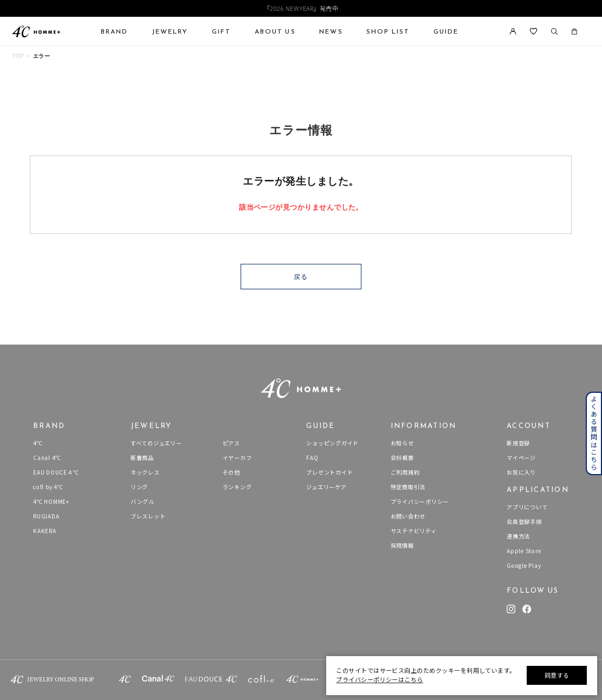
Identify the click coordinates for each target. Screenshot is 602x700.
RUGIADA (46, 516)
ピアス (231, 443)
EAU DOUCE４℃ (56, 472)
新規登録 (518, 443)
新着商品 (142, 458)
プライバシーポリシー (420, 501)
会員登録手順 (524, 521)
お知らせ (402, 443)
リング (139, 487)
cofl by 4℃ (48, 487)
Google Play (524, 565)
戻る (301, 277)
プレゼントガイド (329, 472)
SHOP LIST (388, 31)
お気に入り (521, 472)
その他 (231, 472)
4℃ (38, 443)
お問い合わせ (408, 516)
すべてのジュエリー (156, 443)
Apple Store (524, 551)
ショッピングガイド (332, 443)
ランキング (237, 487)
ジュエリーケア (326, 487)
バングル (143, 501)
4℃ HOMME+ (51, 501)
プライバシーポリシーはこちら (379, 679)
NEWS (331, 31)
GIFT (221, 31)
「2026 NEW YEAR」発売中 (301, 8)
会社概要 (402, 458)
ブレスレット (148, 516)
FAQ (312, 458)
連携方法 (518, 536)
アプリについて (527, 507)
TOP (18, 56)
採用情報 (402, 545)
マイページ (521, 458)
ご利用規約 (405, 472)
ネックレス (145, 472)
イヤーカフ (237, 458)
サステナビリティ (414, 531)
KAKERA (45, 531)
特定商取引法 (408, 487)
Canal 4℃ (47, 458)
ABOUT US (275, 31)
